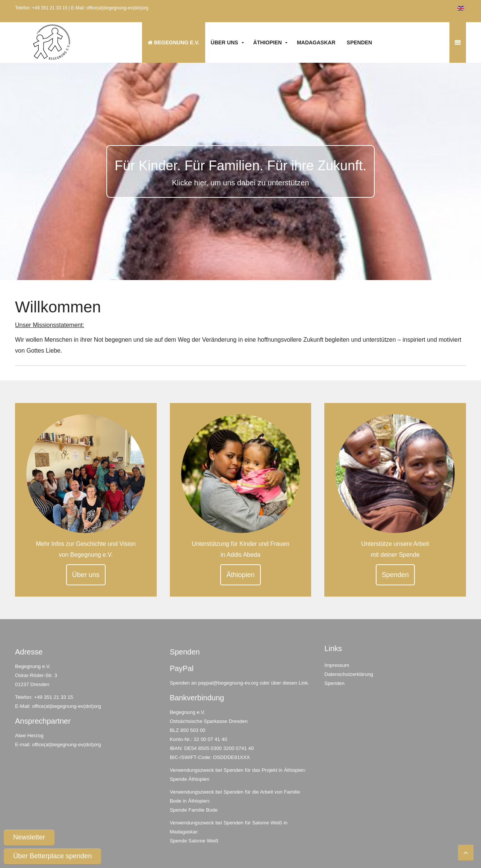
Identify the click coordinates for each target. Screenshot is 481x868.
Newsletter (29, 837)
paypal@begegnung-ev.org (228, 683)
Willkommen (58, 307)
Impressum (337, 665)
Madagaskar (316, 42)
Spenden (360, 42)
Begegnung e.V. (174, 42)
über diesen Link (289, 683)
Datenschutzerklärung (349, 674)
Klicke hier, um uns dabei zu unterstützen (241, 183)
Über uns (225, 42)
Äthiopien (268, 42)
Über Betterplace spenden (52, 856)
